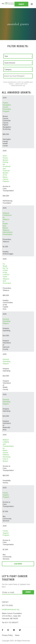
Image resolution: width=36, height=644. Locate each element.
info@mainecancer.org (11, 609)
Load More (18, 564)
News (17, 635)
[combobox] (18, 56)
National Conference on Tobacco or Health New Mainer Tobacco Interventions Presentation (8, 224)
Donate (21, 4)
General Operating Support (6, 321)
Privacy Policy (7, 635)
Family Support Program (6, 495)
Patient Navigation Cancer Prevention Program (7, 107)
